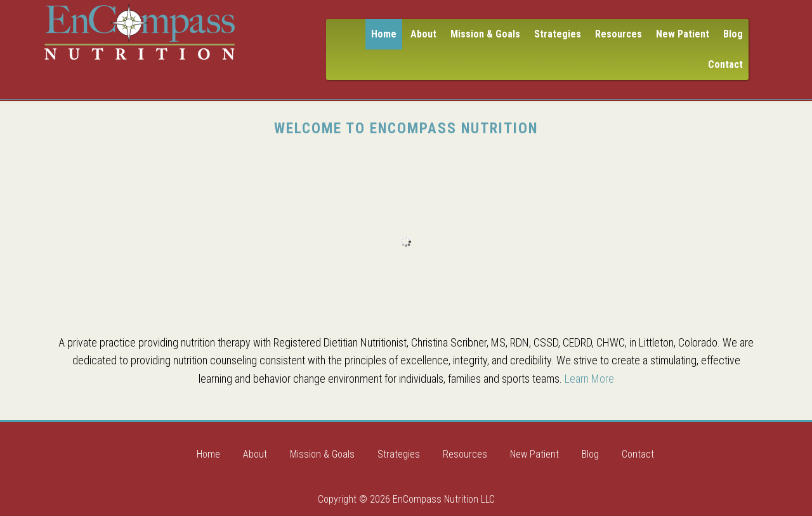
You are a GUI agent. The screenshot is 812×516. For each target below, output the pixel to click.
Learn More (589, 379)
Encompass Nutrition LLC (140, 32)
